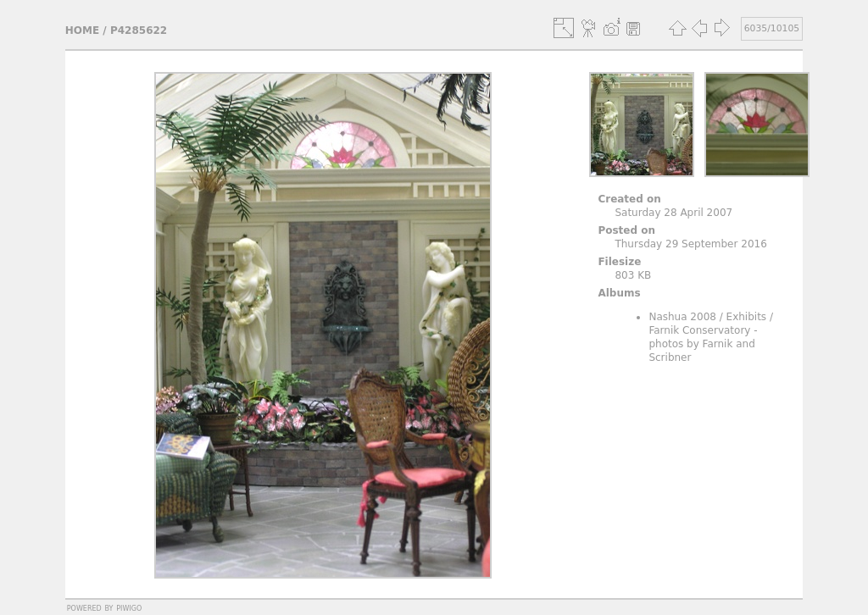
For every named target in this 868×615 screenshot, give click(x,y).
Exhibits (747, 317)
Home (82, 30)
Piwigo (129, 607)
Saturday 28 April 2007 (673, 213)
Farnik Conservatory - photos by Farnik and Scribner (703, 344)
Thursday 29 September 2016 (690, 244)
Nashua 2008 (682, 317)
